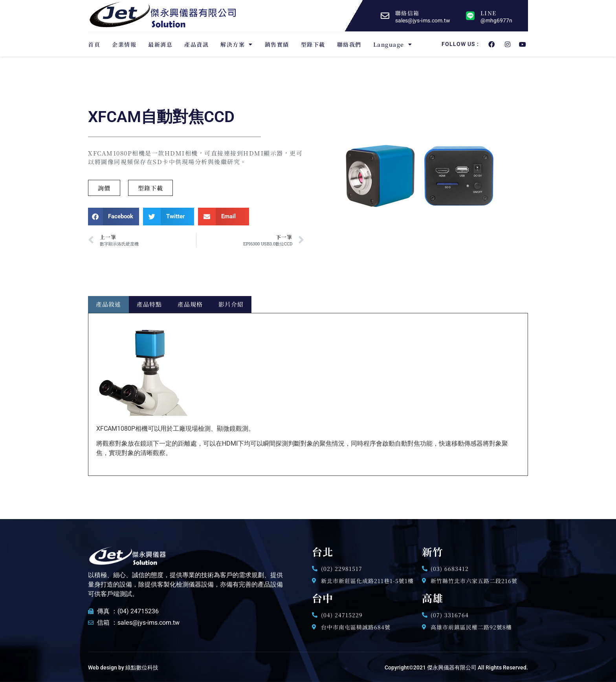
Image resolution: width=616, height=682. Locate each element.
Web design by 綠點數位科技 (123, 667)
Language (393, 44)
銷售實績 (277, 44)
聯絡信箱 (407, 13)
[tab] (108, 304)
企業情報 (124, 44)
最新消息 (160, 44)
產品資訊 (196, 44)
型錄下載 (313, 44)
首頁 (94, 44)
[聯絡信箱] (385, 16)
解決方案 (237, 44)
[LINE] (470, 16)
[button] (150, 188)
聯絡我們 (349, 44)
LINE (488, 13)
